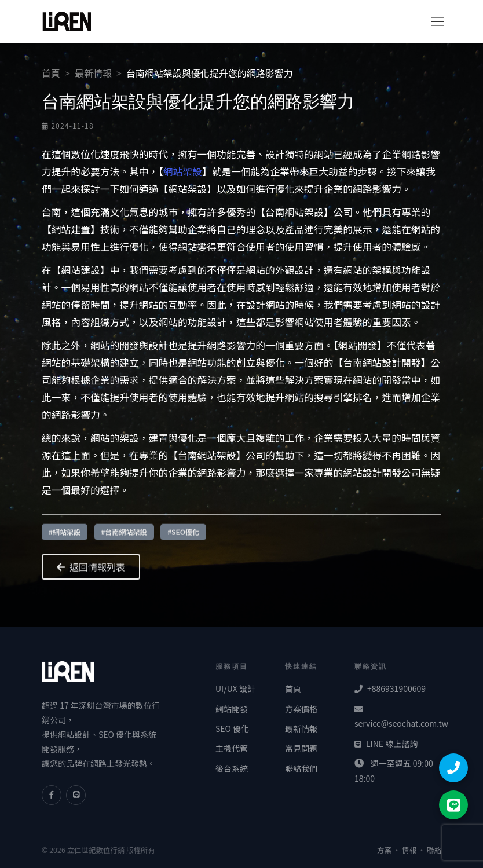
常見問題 (301, 748)
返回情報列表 (91, 570)
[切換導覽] (434, 21)
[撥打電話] (453, 768)
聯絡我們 (301, 768)
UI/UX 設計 (235, 688)
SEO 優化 (232, 728)
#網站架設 (65, 535)
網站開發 (232, 709)
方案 (384, 850)
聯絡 (434, 850)
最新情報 (93, 73)
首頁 (51, 73)
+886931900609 (390, 688)
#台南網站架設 (124, 535)
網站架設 (183, 171)
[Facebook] (52, 795)
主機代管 (232, 748)
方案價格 (301, 709)
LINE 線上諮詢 (386, 744)
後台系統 (232, 768)
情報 (409, 850)
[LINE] (76, 795)
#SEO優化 (183, 535)
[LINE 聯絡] (453, 805)
